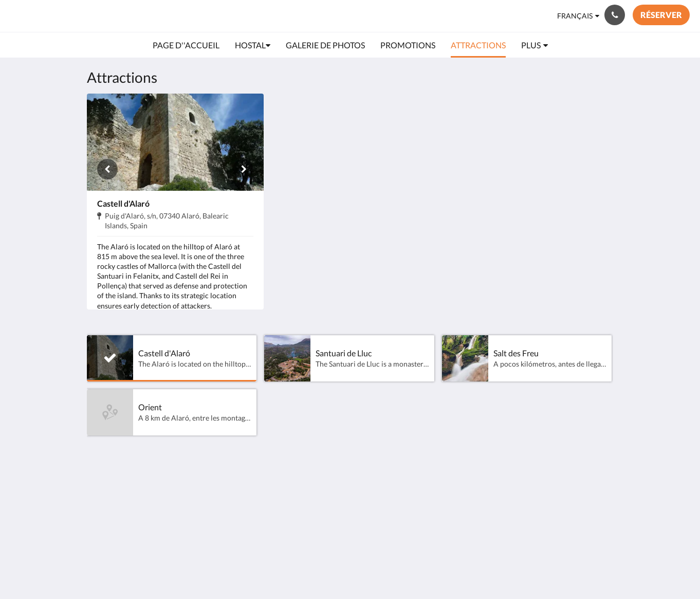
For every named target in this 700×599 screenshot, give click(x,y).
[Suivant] (243, 169)
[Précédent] (107, 169)
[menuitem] (186, 45)
